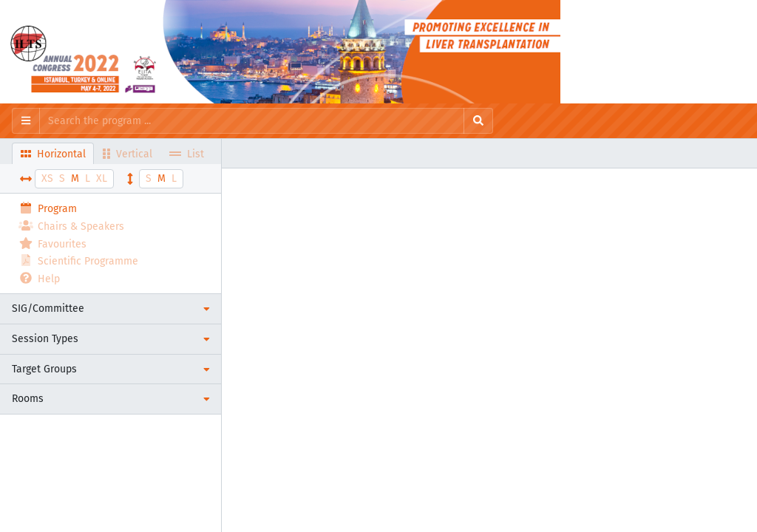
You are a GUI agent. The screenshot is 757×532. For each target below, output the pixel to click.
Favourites (52, 243)
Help (39, 278)
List (187, 153)
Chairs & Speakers (71, 226)
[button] (111, 308)
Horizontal (53, 153)
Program (48, 208)
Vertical (128, 153)
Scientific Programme (78, 260)
